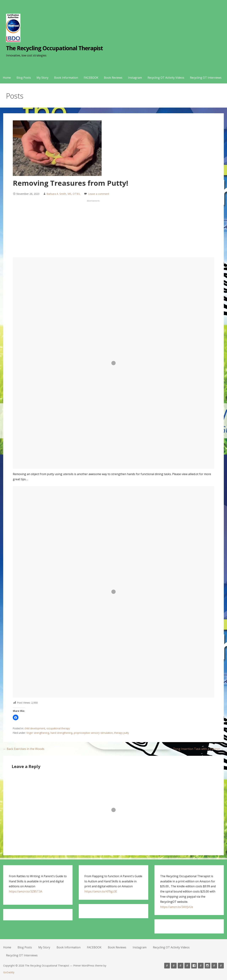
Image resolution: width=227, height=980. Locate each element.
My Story (42, 78)
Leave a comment (99, 194)
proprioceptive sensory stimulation (93, 733)
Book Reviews (113, 78)
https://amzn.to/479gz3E (101, 891)
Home (7, 78)
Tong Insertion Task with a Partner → (198, 749)
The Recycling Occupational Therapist (54, 48)
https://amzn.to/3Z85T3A (26, 891)
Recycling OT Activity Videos (166, 78)
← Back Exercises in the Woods (24, 749)
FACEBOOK (91, 78)
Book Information (66, 78)
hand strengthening (61, 733)
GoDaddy (9, 972)
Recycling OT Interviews (206, 78)
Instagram (135, 78)
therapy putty (122, 733)
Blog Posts (24, 78)
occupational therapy (58, 728)
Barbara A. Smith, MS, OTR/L (63, 194)
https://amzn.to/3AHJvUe (177, 907)
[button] (16, 717)
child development (35, 728)
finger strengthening (38, 733)
